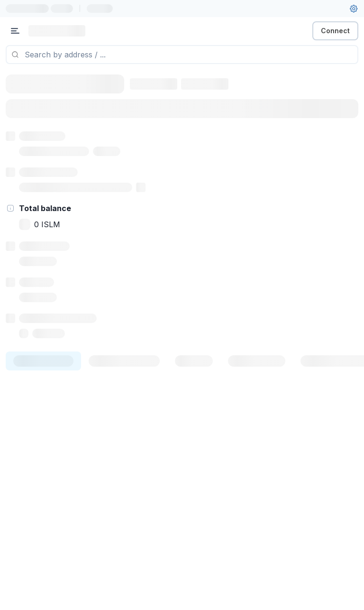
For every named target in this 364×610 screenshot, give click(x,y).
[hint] (10, 208)
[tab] (43, 361)
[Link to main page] (57, 31)
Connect (335, 31)
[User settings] (354, 9)
